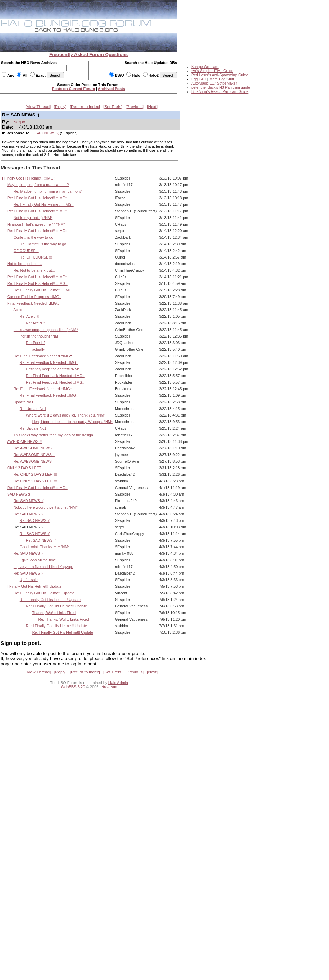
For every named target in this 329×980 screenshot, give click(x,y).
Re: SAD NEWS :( (29, 501)
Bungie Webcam (205, 67)
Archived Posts (112, 89)
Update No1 (23, 402)
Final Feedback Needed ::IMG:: (33, 303)
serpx (19, 122)
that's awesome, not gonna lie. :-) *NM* (46, 330)
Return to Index (85, 107)
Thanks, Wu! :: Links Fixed (54, 613)
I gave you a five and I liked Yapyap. (43, 567)
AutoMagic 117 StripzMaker (214, 83)
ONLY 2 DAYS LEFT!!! (26, 468)
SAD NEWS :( (47, 133)
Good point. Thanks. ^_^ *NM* (45, 547)
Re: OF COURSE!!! (36, 257)
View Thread (38, 107)
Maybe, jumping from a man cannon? (38, 185)
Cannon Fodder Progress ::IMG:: (34, 297)
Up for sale (29, 580)
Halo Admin (118, 683)
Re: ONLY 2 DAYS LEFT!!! (35, 474)
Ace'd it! (20, 310)
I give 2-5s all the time (38, 560)
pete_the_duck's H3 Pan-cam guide (221, 87)
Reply (60, 107)
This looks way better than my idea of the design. (54, 435)
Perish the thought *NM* (40, 336)
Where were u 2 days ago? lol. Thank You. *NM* (66, 415)
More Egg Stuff (222, 79)
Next (152, 107)
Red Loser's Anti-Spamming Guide (220, 75)
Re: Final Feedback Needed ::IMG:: (43, 356)
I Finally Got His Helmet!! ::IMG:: (29, 178)
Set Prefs (113, 107)
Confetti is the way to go (33, 237)
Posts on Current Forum (73, 89)
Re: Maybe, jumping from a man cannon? (48, 191)
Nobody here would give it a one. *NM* (46, 507)
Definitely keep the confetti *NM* (53, 369)
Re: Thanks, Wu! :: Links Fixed (64, 619)
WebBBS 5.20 (73, 687)
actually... (40, 349)
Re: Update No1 (33, 409)
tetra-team (109, 687)
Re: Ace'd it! (30, 316)
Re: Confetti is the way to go (43, 244)
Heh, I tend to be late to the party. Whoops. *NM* (72, 422)
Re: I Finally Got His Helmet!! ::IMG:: (37, 198)
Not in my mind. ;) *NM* (33, 218)
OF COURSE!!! (26, 251)
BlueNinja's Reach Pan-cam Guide (220, 91)
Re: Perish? (36, 343)
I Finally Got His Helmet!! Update (34, 586)
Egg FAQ (199, 79)
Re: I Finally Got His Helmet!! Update (44, 593)
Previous (135, 107)
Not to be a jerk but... (25, 264)
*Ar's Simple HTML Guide (212, 71)
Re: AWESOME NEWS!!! (34, 448)
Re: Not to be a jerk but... (34, 270)
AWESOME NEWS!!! (24, 441)
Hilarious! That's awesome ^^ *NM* (36, 224)
